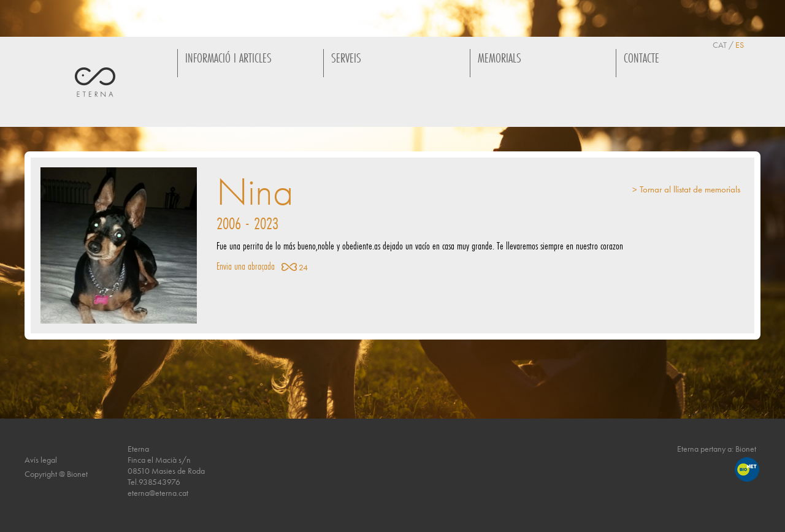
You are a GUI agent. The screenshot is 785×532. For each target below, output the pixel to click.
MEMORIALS (500, 58)
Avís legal (41, 460)
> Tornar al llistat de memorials (686, 190)
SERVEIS (346, 58)
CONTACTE (641, 58)
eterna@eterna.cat (158, 493)
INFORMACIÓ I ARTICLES (228, 58)
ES (740, 45)
